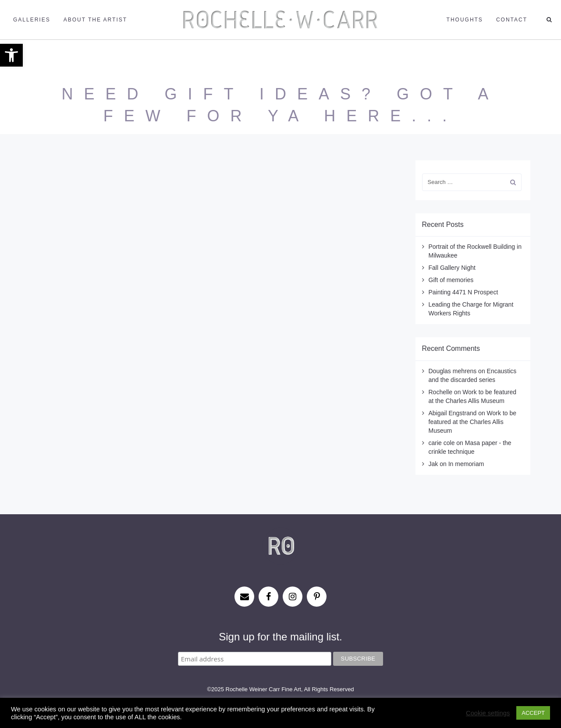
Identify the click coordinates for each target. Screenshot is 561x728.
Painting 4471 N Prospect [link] (463, 292)
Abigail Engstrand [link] (453, 413)
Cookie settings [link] (488, 713)
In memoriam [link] (466, 464)
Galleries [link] (32, 20)
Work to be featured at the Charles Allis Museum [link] (473, 422)
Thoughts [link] (465, 20)
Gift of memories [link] (451, 280)
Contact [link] (512, 20)
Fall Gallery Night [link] (452, 268)
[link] (11, 55)
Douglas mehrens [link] (453, 371)
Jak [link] (433, 464)
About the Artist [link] (95, 20)
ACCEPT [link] (533, 713)
